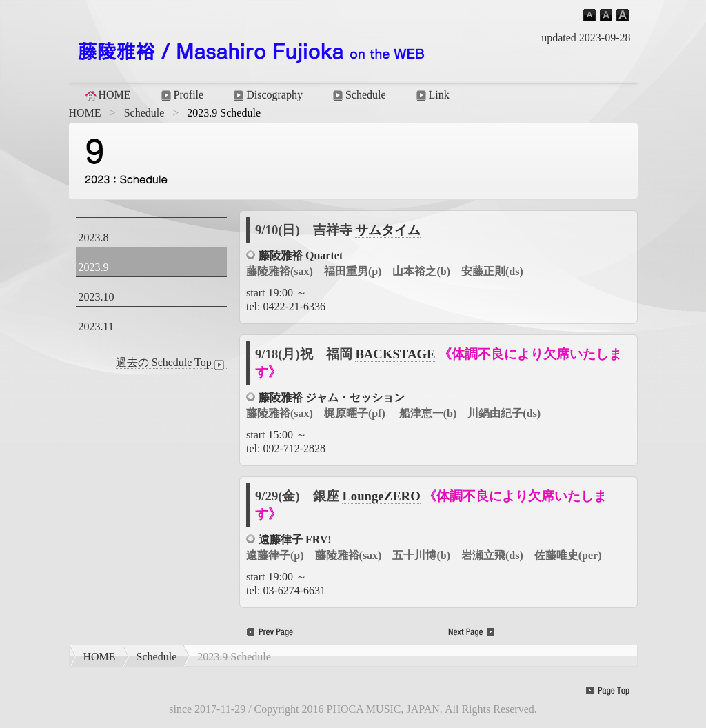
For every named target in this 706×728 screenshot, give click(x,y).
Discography (267, 95)
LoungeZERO (381, 496)
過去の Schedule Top (171, 363)
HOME (107, 95)
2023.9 (94, 267)
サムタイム (388, 230)
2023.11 (96, 326)
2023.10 (97, 297)
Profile (181, 95)
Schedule (358, 95)
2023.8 (94, 237)
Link (432, 95)
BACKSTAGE (395, 354)
